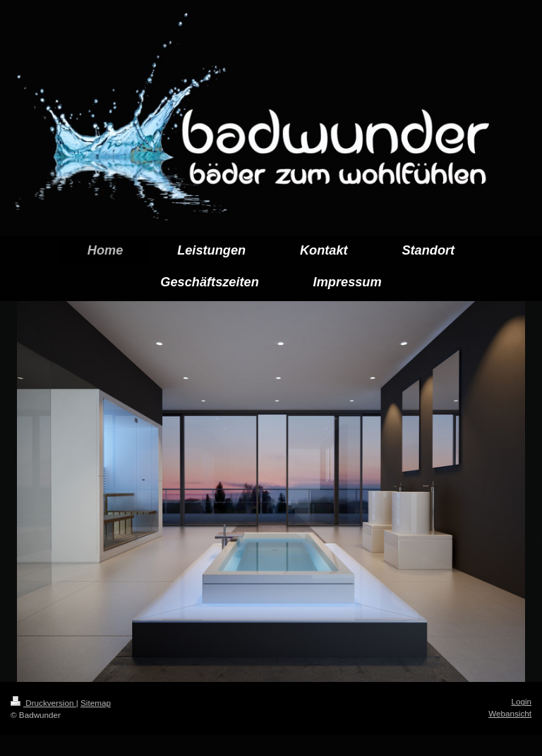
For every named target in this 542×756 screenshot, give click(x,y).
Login (521, 701)
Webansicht (510, 713)
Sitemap (96, 703)
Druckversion (43, 703)
